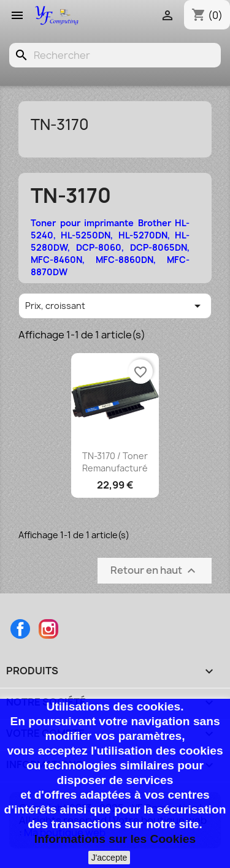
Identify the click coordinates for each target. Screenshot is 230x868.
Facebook (20, 629)
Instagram (48, 629)
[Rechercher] (115, 55)
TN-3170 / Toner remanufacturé (115, 462)
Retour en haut (155, 571)
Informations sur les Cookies (115, 839)
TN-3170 (60, 124)
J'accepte (109, 858)
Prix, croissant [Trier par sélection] (115, 306)
